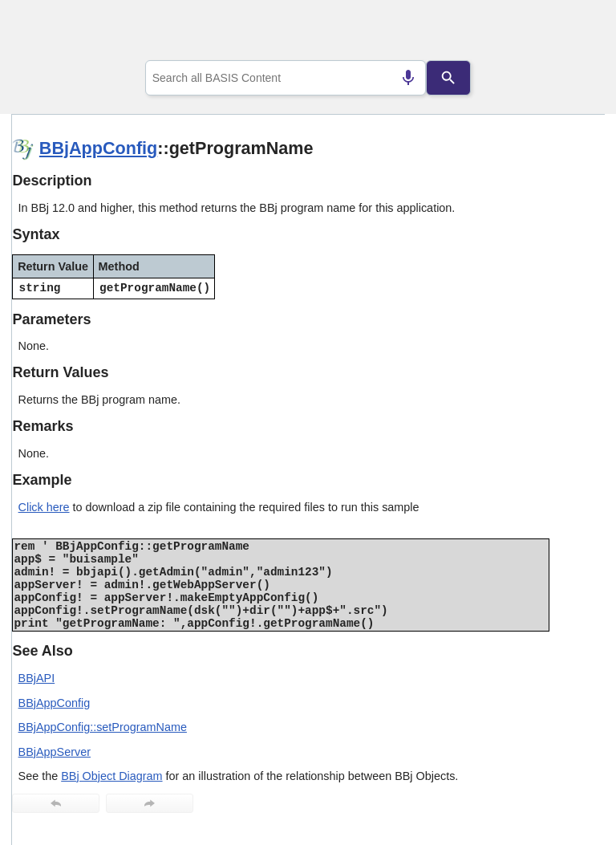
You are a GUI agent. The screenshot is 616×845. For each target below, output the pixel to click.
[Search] (448, 78)
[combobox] (286, 78)
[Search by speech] (408, 78)
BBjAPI (37, 678)
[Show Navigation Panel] (572, 33)
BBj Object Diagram (111, 776)
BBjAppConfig (98, 148)
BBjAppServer (55, 752)
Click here (44, 507)
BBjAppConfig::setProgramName (103, 727)
